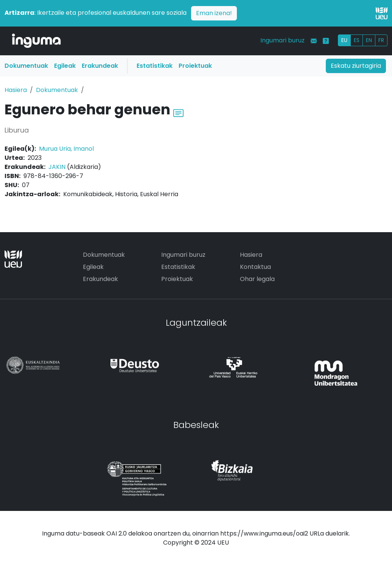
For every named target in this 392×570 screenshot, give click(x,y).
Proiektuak (195, 66)
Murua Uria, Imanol (66, 149)
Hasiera (16, 90)
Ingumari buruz (282, 40)
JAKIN (57, 167)
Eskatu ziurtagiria (356, 66)
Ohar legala (257, 279)
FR (381, 40)
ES (357, 40)
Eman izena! (214, 13)
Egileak (65, 66)
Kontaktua (255, 267)
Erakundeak (100, 66)
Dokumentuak (26, 66)
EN (369, 40)
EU (344, 40)
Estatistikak (155, 66)
